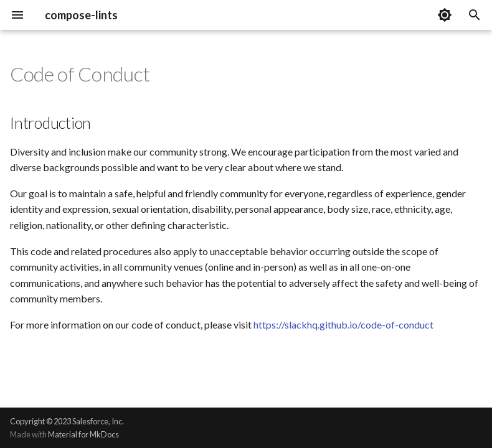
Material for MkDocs (83, 434)
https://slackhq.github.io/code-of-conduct (343, 324)
